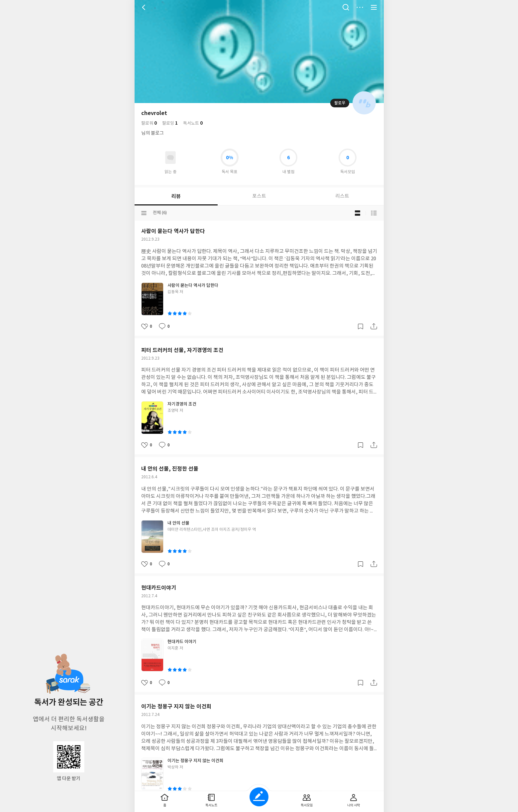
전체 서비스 (374, 7)
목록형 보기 (374, 213)
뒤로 (145, 7)
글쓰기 (259, 797)
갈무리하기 (361, 326)
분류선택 (144, 213)
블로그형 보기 (358, 213)
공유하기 (374, 326)
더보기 (360, 7)
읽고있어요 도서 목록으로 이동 (170, 158)
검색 (346, 7)
